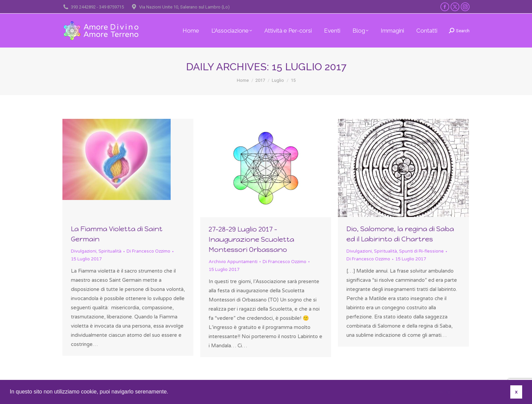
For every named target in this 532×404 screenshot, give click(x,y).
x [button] (516, 392)
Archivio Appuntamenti (233, 262)
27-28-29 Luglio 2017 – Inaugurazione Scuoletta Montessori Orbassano (251, 239)
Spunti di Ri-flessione (421, 251)
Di (148, 251)
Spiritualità (110, 251)
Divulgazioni (84, 251)
